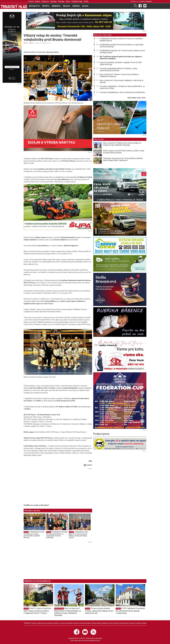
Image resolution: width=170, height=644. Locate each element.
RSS (110, 623)
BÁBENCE (56, 6)
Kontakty (116, 623)
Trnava (31, 1)
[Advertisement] (43, 487)
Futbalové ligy (77, 1)
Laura (149, 1)
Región (38, 1)
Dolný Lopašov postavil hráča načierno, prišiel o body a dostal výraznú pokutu (124, 152)
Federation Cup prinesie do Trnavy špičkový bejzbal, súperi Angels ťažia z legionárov (123, 159)
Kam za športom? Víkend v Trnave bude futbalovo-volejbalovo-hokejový (120, 75)
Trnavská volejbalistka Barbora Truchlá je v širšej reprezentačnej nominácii (118, 69)
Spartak (54, 1)
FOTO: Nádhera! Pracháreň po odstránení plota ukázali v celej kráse (130, 611)
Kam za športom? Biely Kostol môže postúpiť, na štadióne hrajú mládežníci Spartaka (122, 144)
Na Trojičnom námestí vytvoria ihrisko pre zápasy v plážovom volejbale (121, 58)
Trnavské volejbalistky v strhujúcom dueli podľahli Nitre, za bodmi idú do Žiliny (122, 87)
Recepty (61, 1)
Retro (68, 1)
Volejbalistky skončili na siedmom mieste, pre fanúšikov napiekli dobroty (34, 535)
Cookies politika (141, 623)
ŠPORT (26, 43)
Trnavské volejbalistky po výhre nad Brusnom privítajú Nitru (122, 92)
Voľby (86, 1)
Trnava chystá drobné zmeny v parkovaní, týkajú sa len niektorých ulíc (99, 611)
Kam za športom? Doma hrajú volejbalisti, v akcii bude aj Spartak (121, 81)
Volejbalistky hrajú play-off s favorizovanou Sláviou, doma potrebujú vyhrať (78, 535)
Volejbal (31, 43)
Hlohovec (45, 1)
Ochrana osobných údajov (82, 623)
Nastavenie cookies (127, 623)
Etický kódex (97, 623)
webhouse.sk (95, 640)
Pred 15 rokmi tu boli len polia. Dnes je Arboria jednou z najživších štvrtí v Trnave (37, 611)
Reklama (105, 623)
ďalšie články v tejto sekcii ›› (137, 98)
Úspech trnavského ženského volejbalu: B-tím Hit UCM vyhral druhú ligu (121, 63)
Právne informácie (66, 623)
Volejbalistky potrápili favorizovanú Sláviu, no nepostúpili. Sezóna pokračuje (57, 535)
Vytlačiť (88, 465)
